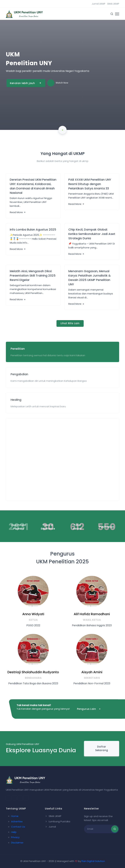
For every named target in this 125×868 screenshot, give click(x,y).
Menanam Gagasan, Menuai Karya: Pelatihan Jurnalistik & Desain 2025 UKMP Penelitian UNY (90, 278)
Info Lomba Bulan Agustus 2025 (33, 229)
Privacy (15, 837)
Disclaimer (17, 843)
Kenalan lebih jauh (26, 83)
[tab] (62, 352)
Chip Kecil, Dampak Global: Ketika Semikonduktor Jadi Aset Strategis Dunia (92, 234)
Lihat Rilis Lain (70, 323)
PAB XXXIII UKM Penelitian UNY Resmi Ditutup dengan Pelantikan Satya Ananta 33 (90, 184)
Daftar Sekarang (102, 749)
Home (15, 816)
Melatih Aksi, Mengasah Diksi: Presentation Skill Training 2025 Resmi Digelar (33, 275)
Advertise (17, 821)
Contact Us (18, 827)
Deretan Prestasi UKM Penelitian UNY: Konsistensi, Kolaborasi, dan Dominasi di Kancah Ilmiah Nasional (33, 186)
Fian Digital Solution (93, 861)
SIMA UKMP (113, 4)
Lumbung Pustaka (58, 821)
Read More (18, 212)
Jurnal (50, 827)
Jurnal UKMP (99, 4)
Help (14, 832)
